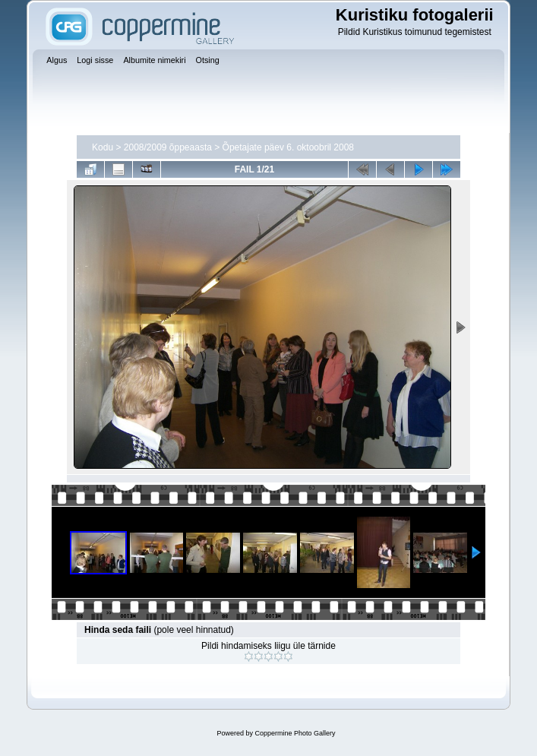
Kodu (103, 147)
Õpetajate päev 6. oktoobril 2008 (288, 147)
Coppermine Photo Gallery (295, 733)
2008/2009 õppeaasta (168, 147)
